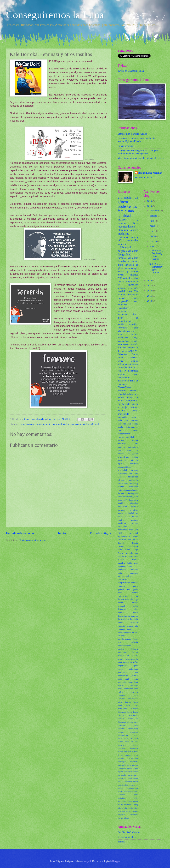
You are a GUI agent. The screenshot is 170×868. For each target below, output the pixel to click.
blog (136, 483)
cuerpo (120, 742)
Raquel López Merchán (150, 173)
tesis (136, 328)
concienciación (124, 434)
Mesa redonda (132, 699)
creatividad (134, 738)
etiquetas (121, 758)
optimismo (122, 507)
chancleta (121, 725)
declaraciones (123, 599)
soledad (121, 685)
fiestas (135, 639)
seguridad (134, 324)
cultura (121, 490)
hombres (121, 649)
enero (153, 246)
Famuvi (121, 295)
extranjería (134, 762)
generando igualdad (127, 837)
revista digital (133, 801)
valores (126, 818)
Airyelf (88, 861)
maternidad (133, 371)
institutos (122, 288)
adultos (135, 361)
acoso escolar (128, 334)
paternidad (134, 669)
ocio (130, 791)
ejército (130, 626)
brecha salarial (124, 427)
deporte (121, 613)
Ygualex (121, 563)
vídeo (136, 474)
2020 (150, 201)
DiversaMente (124, 387)
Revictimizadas (132, 556)
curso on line (132, 742)
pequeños (121, 795)
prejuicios (134, 510)
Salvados (134, 421)
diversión (128, 752)
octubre (154, 216)
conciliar (135, 583)
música (120, 791)
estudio (135, 344)
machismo (123, 234)
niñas (126, 791)
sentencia (122, 682)
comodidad (134, 732)
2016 (126, 421)
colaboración (125, 247)
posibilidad (122, 798)
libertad (121, 656)
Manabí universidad (128, 477)
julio (152, 221)
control (135, 593)
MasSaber (121, 699)
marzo (153, 236)
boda (120, 573)
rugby (128, 679)
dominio (135, 616)
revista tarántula (124, 805)
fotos (120, 765)
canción (135, 298)
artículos (121, 719)
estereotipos (123, 308)
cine (119, 430)
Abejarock (134, 533)
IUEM (136, 695)
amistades (133, 240)
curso (126, 490)
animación (134, 480)
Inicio (62, 533)
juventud (134, 275)
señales (120, 808)
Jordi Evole (124, 550)
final (120, 642)
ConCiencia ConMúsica (129, 832)
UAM (120, 715)
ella (137, 626)
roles (136, 374)
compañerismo (27, 424)
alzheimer (122, 364)
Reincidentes (123, 709)
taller (130, 474)
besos (132, 483)
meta (120, 662)
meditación (122, 778)
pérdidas (135, 675)
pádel (136, 798)
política (135, 457)
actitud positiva (131, 278)
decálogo (134, 599)
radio (120, 679)
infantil (135, 262)
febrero (154, 241)
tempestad (121, 815)
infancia (135, 649)
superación (122, 474)
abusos (129, 331)
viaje (136, 689)
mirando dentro (132, 781)
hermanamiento (124, 646)
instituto (134, 407)
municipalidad (133, 788)
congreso (121, 586)
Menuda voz (132, 553)
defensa (121, 603)
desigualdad (124, 255)
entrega (135, 755)
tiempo (135, 523)
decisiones (134, 490)
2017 (120, 278)
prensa (120, 513)
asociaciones (123, 483)
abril (152, 231)
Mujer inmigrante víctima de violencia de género (141, 158)
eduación (134, 622)
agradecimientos (125, 566)
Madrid (121, 331)
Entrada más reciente (20, 533)
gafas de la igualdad (130, 765)
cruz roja (134, 596)
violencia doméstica (128, 260)
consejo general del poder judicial (128, 589)
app (137, 394)
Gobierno (122, 354)
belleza (121, 397)
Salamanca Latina (125, 712)
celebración (123, 579)
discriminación (124, 616)
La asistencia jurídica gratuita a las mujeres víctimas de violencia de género (138, 152)
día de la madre (131, 619)
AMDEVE (133, 351)
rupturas (135, 520)
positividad (122, 460)
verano (135, 417)
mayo (153, 226)
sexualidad (122, 470)
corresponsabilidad (126, 437)
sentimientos (124, 377)
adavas (134, 230)
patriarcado (122, 672)
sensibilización (125, 291)
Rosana (121, 560)
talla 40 (125, 811)
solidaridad (123, 417)
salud (136, 679)
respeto (121, 374)
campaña (122, 298)
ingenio (120, 771)
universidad (123, 381)
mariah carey (133, 775)
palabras (122, 411)
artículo (135, 341)
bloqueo (130, 722)
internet (132, 500)
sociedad (135, 470)
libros (135, 223)
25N (136, 291)
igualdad (124, 216)
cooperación (123, 301)
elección (121, 497)
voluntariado (123, 530)
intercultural (123, 652)
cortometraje (123, 596)
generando (122, 768)
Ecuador (122, 391)
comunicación (123, 735)
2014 (150, 301)
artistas (136, 715)
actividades (123, 338)
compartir (134, 430)
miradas (121, 781)
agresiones (133, 285)
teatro (120, 689)
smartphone (133, 682)
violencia (133, 251)
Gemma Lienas (124, 546)
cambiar (135, 427)
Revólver (135, 709)
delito (136, 606)
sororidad (57, 424)
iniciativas (122, 444)
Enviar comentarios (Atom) (32, 540)
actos (136, 563)
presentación (123, 675)
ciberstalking (133, 728)
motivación (128, 662)
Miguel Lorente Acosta (128, 702)
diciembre (155, 211)
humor (129, 768)
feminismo (40, 424)
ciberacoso (134, 487)
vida (120, 420)
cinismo (121, 732)
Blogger (116, 861)
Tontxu (136, 712)
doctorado (122, 440)
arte (130, 715)
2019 (120, 533)
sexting (135, 805)
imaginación (123, 500)
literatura (123, 230)
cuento (135, 301)
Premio (121, 556)
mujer (49, 424)
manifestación (132, 659)
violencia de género (72, 424)
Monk (120, 705)
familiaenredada (124, 639)
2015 (150, 296)
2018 (136, 530)
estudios (121, 636)
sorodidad (134, 685)
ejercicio (121, 626)
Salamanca (133, 295)
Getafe (135, 546)
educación (123, 237)
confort (135, 735)
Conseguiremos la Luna (55, 15)
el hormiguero (132, 493)
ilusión (136, 768)
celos (136, 722)
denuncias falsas (128, 609)
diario (136, 613)
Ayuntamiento (124, 536)
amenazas (122, 570)
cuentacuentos (124, 404)
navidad (121, 324)
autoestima (133, 364)
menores (131, 348)
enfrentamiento (124, 632)
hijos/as (132, 367)
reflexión (134, 460)
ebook (120, 622)
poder (136, 795)
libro (128, 656)
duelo (120, 619)
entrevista (122, 305)
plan (136, 672)
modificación (123, 785)
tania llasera (134, 811)
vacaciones (122, 526)
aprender (135, 570)
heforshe (135, 642)
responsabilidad (124, 467)
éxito (131, 530)
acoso (136, 331)
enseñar (135, 632)
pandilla (135, 791)
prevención (133, 288)
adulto (130, 394)
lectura (135, 652)
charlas (121, 281)
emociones (123, 344)
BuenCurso (134, 692)
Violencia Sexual (91, 424)
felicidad (122, 348)
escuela (129, 497)
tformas (121, 842)
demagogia (122, 745)
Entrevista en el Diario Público (132, 134)
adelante (121, 480)
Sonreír (135, 560)
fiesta (136, 315)
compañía (122, 367)
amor (128, 268)
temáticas (122, 523)
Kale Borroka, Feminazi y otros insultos (156, 255)
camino (121, 487)
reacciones (122, 801)
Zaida (129, 563)
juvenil (121, 275)
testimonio (128, 689)
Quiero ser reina (125, 146)
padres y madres (128, 271)
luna (136, 444)
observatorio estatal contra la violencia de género (128, 450)
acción (126, 715)
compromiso (132, 401)
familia (122, 258)
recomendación (126, 227)
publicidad (129, 513)
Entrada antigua (100, 533)
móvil (136, 662)
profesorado (123, 414)
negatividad (123, 666)
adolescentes (127, 206)
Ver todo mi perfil (143, 178)
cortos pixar (123, 738)
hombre (135, 440)
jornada (127, 771)
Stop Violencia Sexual (128, 424)
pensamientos (123, 457)
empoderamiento (125, 629)
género (135, 497)
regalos (121, 464)
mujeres (122, 251)
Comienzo (121, 695)
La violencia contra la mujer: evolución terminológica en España (136, 140)
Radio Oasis (132, 705)
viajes (120, 692)
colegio (135, 268)
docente (121, 493)
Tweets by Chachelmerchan (131, 71)
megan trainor (133, 778)
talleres (122, 244)
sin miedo (129, 808)
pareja (135, 411)
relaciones (134, 464)
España (135, 543)
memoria (121, 447)
